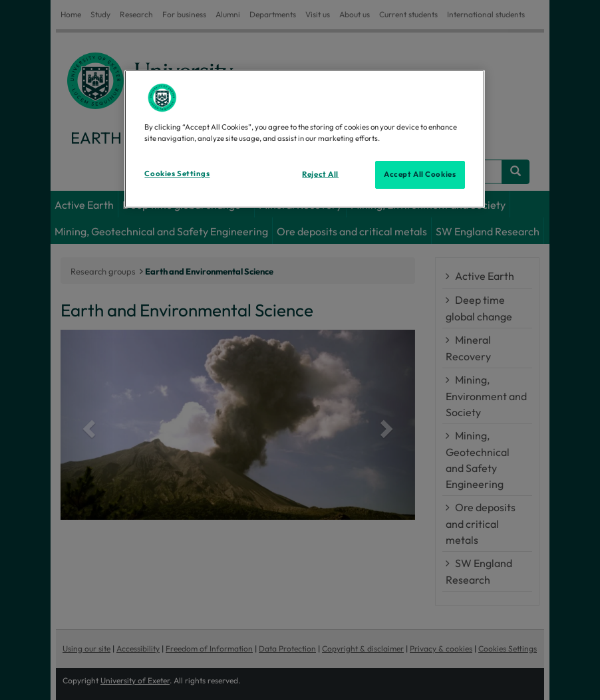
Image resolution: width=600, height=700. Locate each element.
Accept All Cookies (420, 174)
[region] (304, 139)
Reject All (320, 174)
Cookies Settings (177, 174)
